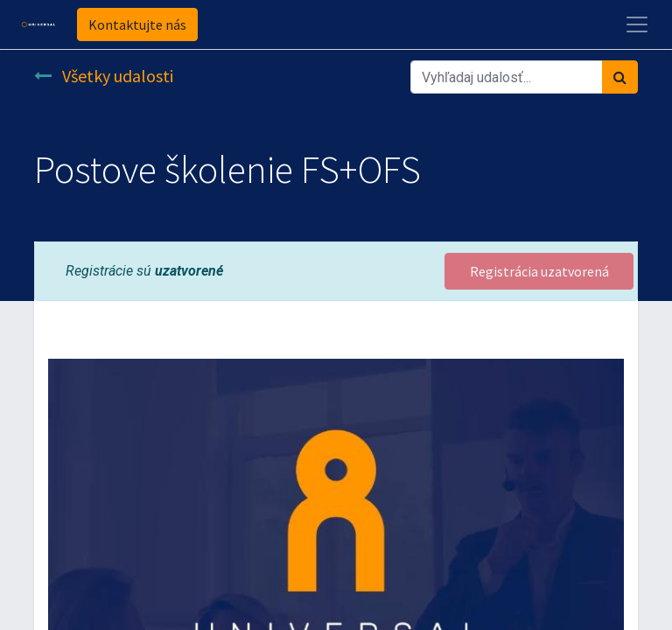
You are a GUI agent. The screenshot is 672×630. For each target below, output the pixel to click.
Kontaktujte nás (137, 24)
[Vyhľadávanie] (620, 77)
